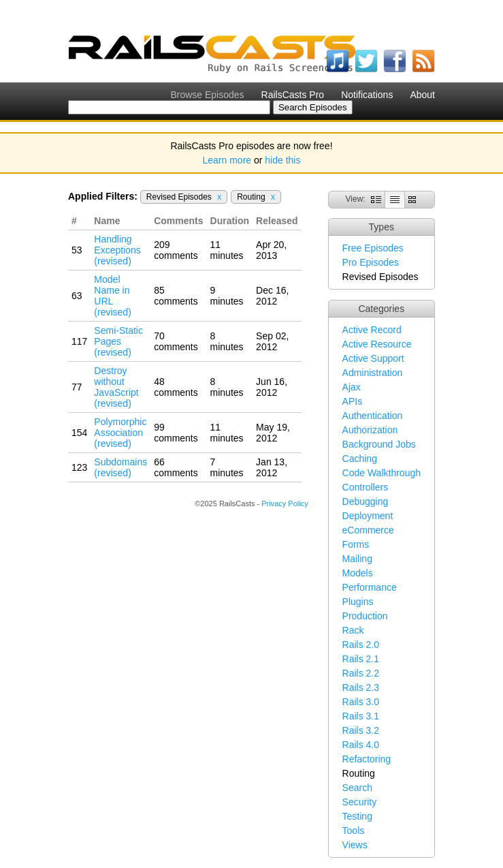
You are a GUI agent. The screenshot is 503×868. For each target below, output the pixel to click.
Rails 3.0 (361, 702)
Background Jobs (379, 444)
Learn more (227, 160)
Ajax (352, 387)
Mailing (357, 559)
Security (360, 802)
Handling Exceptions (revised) (117, 250)
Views (355, 845)
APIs (353, 401)
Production (365, 616)
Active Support (373, 358)
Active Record (372, 330)
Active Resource (377, 344)
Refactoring (367, 759)
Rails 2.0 (361, 645)
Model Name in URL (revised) (112, 296)
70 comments (176, 341)
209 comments (176, 250)
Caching (360, 459)
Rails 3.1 (361, 716)
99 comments (176, 433)
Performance (370, 587)
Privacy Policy (285, 503)
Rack (353, 630)
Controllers (366, 487)
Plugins (358, 602)
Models (358, 573)
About (422, 95)
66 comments (176, 467)
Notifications (367, 95)
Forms (356, 544)
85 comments (176, 296)
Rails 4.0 (361, 745)
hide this (282, 160)
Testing (357, 816)
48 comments (176, 387)
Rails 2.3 (361, 687)
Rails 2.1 (361, 659)
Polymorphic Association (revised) (120, 433)
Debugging (366, 501)
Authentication (373, 416)
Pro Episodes (371, 262)
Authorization (370, 430)
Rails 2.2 (361, 673)
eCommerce (368, 530)
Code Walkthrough (382, 473)
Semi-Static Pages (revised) (118, 341)
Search (357, 788)
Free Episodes (373, 248)
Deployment (368, 516)
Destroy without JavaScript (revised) (116, 387)
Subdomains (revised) (120, 467)
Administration (373, 373)
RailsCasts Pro (293, 95)
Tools (354, 831)
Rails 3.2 (361, 730)
